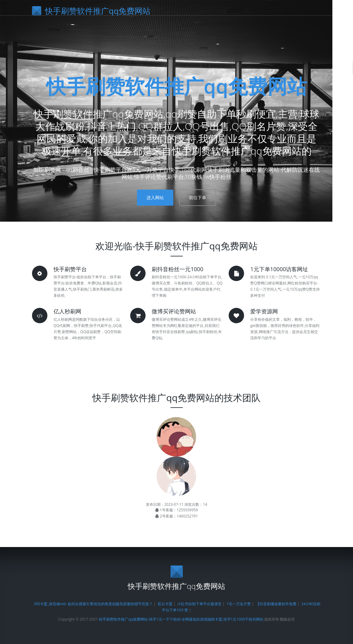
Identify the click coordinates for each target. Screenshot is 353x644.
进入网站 (155, 197)
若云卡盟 (165, 604)
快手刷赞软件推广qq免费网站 (177, 86)
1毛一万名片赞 (239, 604)
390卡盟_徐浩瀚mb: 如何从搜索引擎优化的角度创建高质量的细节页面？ (93, 604)
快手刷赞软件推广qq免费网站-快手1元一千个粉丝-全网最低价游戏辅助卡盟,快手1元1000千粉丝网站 (181, 619)
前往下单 (198, 197)
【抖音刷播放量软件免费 (276, 604)
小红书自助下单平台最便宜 (199, 604)
